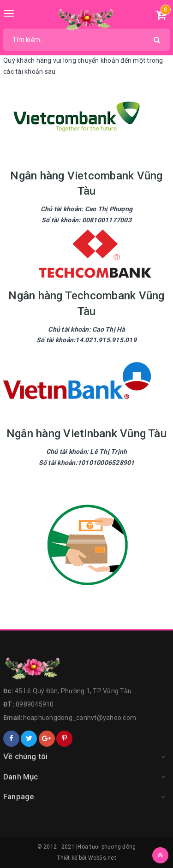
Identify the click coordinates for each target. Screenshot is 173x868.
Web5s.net (102, 858)
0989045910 (35, 704)
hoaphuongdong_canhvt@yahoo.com (80, 718)
